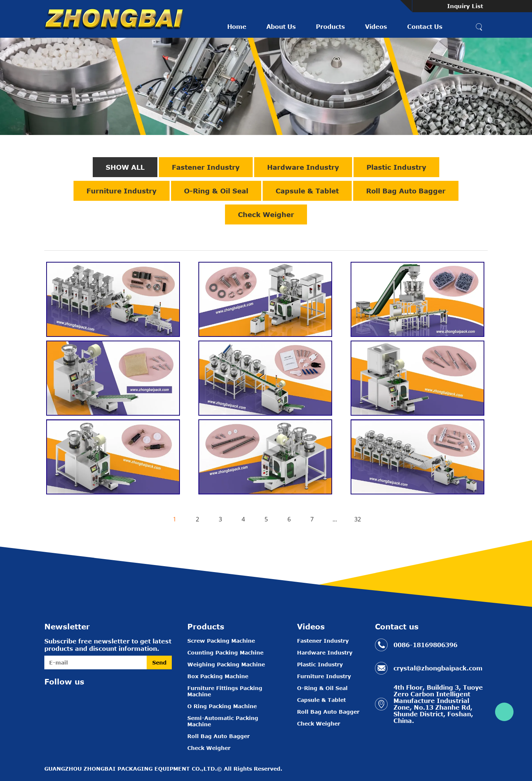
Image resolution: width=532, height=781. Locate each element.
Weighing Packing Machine (226, 664)
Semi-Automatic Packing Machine (223, 721)
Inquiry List (465, 6)
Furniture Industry (122, 191)
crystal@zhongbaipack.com (438, 668)
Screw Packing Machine (221, 641)
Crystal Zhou (504, 712)
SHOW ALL (125, 167)
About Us (281, 27)
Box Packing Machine (218, 676)
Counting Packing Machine (225, 652)
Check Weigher (266, 214)
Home (237, 27)
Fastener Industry (206, 167)
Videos (376, 27)
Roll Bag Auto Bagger (406, 191)
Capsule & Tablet (307, 191)
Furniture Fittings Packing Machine (225, 691)
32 (358, 519)
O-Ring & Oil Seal (216, 191)
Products (330, 27)
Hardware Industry (303, 167)
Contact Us (425, 27)
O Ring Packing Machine (222, 706)
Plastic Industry (396, 167)
